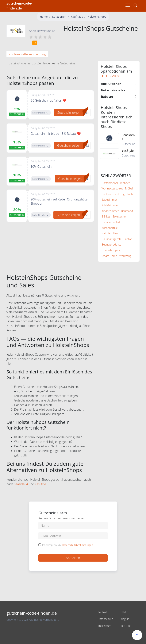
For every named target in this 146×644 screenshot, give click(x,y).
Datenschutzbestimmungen (78, 545)
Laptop (128, 239)
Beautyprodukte (111, 245)
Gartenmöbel (110, 183)
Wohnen (125, 183)
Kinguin (125, 619)
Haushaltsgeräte (111, 239)
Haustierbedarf (111, 222)
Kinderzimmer (110, 211)
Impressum (104, 626)
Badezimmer (109, 200)
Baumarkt (127, 211)
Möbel (129, 188)
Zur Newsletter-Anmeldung (27, 54)
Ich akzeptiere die (68, 545)
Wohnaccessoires (112, 188)
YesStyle (41, 484)
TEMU (124, 612)
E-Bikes (106, 216)
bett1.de (126, 626)
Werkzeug (125, 256)
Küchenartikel (110, 228)
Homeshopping (111, 250)
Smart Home (109, 256)
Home (44, 17)
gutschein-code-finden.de (19, 6)
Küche (131, 194)
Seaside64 (21, 484)
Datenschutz (105, 619)
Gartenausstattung (113, 194)
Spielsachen (120, 216)
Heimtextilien (110, 233)
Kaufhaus (77, 17)
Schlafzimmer (110, 205)
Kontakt (102, 612)
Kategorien (59, 17)
